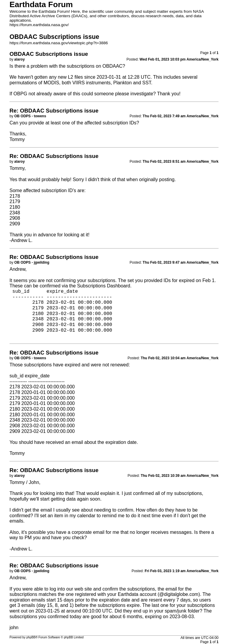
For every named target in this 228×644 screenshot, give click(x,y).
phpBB (31, 637)
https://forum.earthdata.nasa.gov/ (39, 25)
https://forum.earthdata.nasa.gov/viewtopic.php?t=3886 (59, 43)
